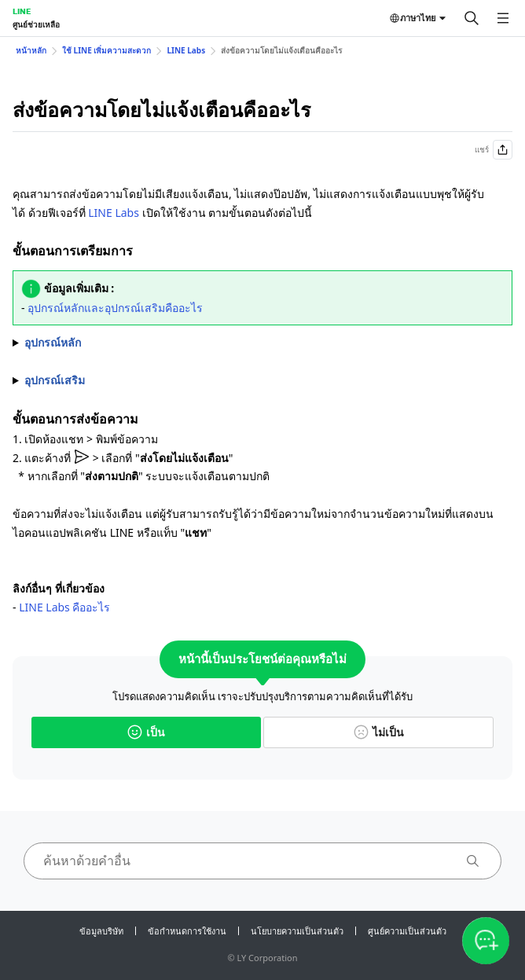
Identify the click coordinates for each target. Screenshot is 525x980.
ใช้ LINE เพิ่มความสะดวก (106, 50)
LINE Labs (186, 50)
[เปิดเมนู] (503, 18)
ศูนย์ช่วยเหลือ (36, 24)
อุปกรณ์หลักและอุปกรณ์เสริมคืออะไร (115, 308)
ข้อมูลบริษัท (101, 931)
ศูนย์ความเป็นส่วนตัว (407, 931)
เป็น (146, 732)
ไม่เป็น (379, 732)
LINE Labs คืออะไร (64, 607)
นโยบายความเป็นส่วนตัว (297, 931)
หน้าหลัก (31, 50)
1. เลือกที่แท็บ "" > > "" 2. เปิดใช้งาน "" (262, 343)
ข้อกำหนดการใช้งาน (187, 931)
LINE (22, 11)
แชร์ (494, 150)
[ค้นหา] (472, 18)
